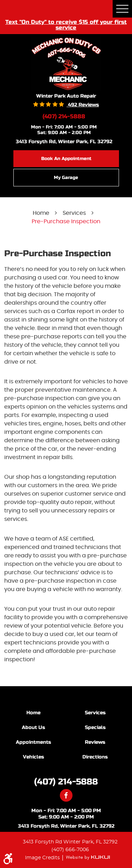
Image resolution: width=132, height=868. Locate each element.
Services (74, 213)
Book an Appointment (66, 159)
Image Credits (43, 858)
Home (41, 213)
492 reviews (83, 105)
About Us (33, 727)
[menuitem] (35, 713)
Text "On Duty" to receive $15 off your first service (66, 25)
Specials (95, 727)
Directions (95, 757)
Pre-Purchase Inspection (66, 221)
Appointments (33, 742)
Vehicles (33, 757)
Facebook (66, 795)
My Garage (66, 178)
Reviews (95, 742)
